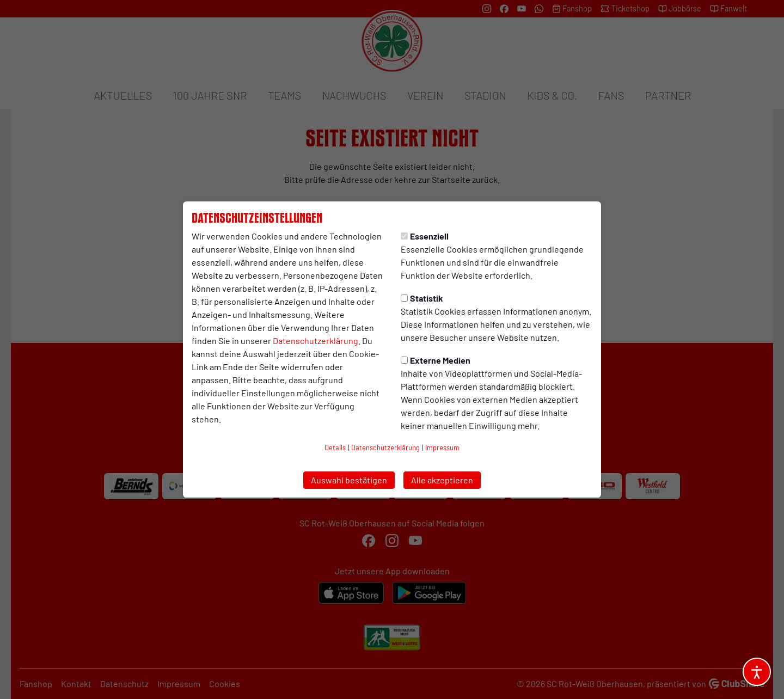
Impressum (442, 447)
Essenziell (425, 236)
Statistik (422, 298)
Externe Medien (436, 360)
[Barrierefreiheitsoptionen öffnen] (757, 672)
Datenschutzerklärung (316, 341)
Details (335, 447)
